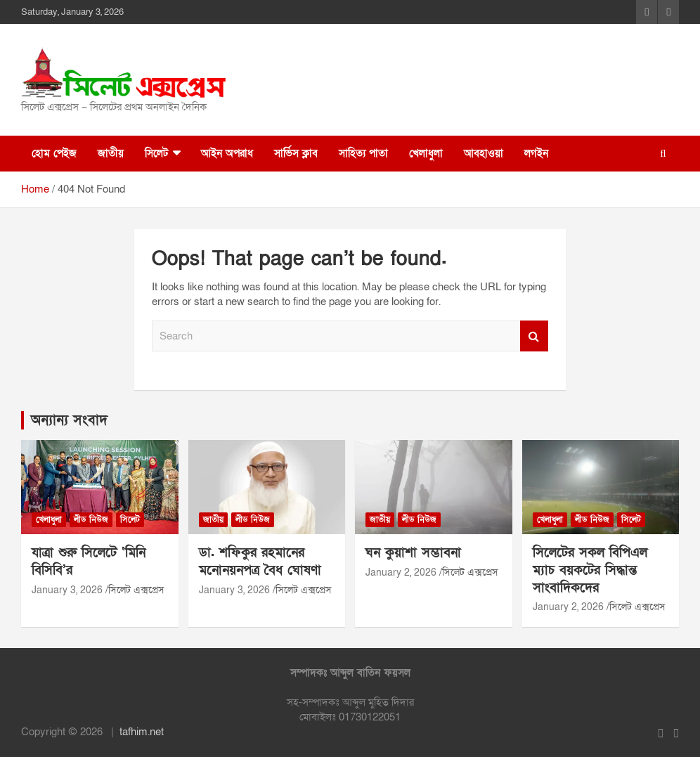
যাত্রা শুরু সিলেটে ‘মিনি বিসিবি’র (89, 562)
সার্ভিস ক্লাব (296, 153)
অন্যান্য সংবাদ (69, 420)
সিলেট (156, 153)
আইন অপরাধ (227, 153)
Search (534, 336)
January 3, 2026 (67, 590)
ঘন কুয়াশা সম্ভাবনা (413, 553)
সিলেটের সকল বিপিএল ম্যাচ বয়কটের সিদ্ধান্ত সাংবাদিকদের (590, 570)
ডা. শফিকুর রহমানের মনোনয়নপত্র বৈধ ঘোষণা (260, 562)
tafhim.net (142, 732)
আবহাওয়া (484, 153)
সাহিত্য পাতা (363, 153)
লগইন (536, 153)
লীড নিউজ (91, 519)
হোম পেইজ (54, 153)
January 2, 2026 (401, 572)
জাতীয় (111, 153)
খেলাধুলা (426, 153)
